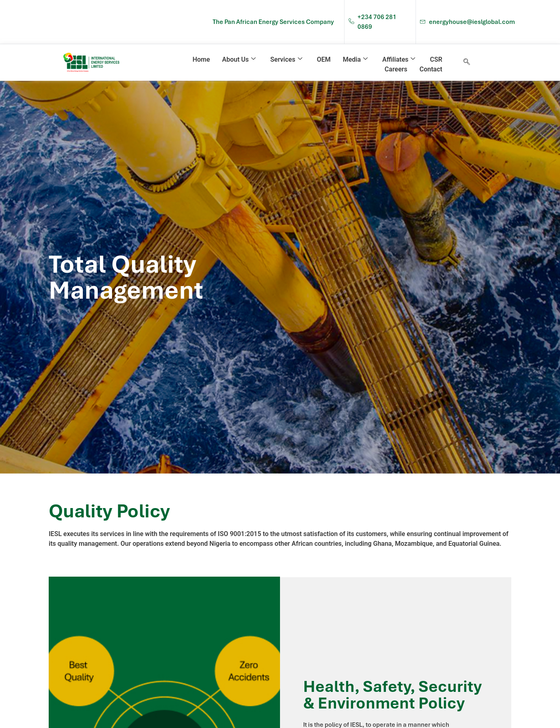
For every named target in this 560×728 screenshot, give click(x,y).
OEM (324, 59)
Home (201, 59)
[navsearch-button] (467, 62)
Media (355, 59)
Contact (431, 69)
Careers (396, 69)
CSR (436, 59)
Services (286, 59)
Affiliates (399, 59)
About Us (239, 59)
